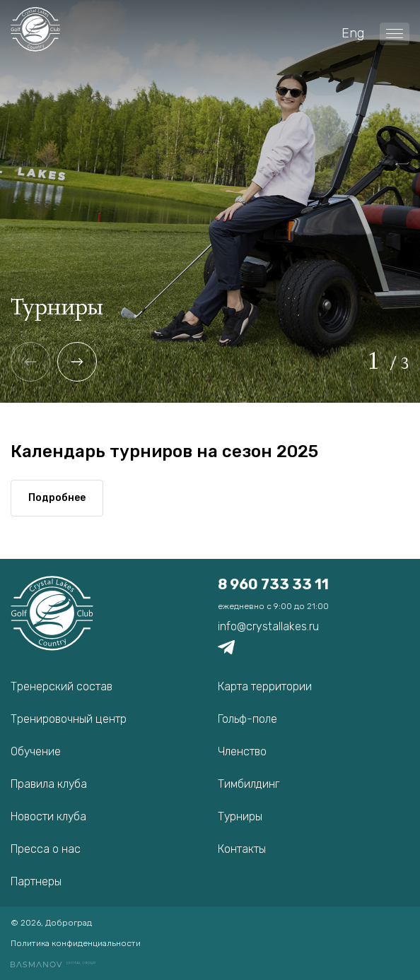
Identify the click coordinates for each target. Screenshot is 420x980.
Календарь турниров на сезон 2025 (164, 451)
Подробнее (57, 498)
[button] (77, 362)
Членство (242, 751)
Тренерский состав (62, 686)
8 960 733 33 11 (273, 584)
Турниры (240, 816)
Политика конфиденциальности (76, 943)
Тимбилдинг (249, 784)
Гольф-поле (247, 719)
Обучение (36, 751)
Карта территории (265, 686)
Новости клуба (48, 816)
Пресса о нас (46, 849)
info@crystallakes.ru (268, 626)
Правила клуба (49, 784)
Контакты (242, 849)
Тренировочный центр (69, 719)
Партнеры (36, 881)
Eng (353, 33)
